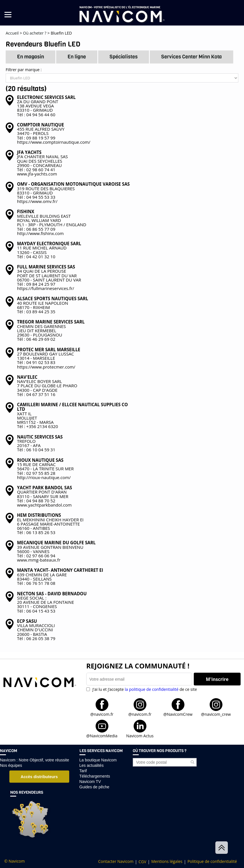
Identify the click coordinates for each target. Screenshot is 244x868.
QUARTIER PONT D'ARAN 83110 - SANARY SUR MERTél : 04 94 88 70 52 (45, 494)
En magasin (30, 57)
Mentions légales (167, 861)
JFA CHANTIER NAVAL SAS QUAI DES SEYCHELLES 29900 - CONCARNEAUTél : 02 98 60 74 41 (42, 161)
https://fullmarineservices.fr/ (46, 288)
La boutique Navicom (98, 760)
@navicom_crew (216, 714)
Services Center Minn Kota (192, 57)
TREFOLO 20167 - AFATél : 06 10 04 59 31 (40, 443)
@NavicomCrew (178, 714)
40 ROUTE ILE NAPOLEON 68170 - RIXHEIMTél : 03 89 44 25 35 (53, 305)
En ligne (77, 57)
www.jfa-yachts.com (37, 174)
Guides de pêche (94, 787)
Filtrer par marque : (122, 75)
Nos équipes (11, 765)
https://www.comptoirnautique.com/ (54, 142)
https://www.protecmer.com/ (46, 367)
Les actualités (92, 765)
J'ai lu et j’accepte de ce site (144, 689)
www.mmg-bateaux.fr (39, 560)
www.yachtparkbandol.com (44, 505)
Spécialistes (124, 57)
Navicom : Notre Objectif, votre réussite (35, 760)
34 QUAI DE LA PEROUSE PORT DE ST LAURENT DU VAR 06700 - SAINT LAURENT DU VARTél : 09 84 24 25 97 (49, 275)
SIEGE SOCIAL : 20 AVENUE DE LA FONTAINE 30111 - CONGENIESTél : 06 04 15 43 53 (52, 602)
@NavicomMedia (102, 735)
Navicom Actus (140, 735)
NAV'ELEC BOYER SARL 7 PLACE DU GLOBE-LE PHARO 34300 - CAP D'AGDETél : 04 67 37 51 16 (47, 386)
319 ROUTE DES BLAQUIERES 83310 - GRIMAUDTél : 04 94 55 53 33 (73, 191)
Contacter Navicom (116, 861)
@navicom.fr (102, 714)
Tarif (83, 771)
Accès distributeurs (39, 777)
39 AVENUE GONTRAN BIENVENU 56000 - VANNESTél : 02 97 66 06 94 (56, 549)
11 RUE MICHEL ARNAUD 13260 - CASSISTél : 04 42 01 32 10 (49, 250)
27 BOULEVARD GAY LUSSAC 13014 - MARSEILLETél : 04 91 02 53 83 (49, 356)
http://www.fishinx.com (40, 233)
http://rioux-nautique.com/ (44, 477)
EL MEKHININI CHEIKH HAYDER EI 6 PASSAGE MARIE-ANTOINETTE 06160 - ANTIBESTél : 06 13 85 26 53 (50, 524)
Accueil (12, 33)
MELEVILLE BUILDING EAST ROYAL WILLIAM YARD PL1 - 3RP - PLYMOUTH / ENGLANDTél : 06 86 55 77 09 (52, 220)
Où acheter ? (35, 33)
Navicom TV (90, 782)
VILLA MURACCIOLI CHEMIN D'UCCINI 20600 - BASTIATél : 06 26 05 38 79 (36, 630)
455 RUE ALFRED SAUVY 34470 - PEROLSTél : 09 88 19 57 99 (41, 131)
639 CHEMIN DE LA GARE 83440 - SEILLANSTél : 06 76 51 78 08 (60, 577)
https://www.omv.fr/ (37, 201)
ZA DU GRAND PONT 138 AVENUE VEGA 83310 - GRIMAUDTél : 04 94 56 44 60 (46, 106)
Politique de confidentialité (212, 861)
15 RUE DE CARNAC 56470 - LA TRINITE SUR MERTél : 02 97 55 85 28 (45, 467)
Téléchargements (95, 776)
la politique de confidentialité (152, 689)
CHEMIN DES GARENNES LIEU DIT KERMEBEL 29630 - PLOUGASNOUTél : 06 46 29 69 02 (51, 331)
